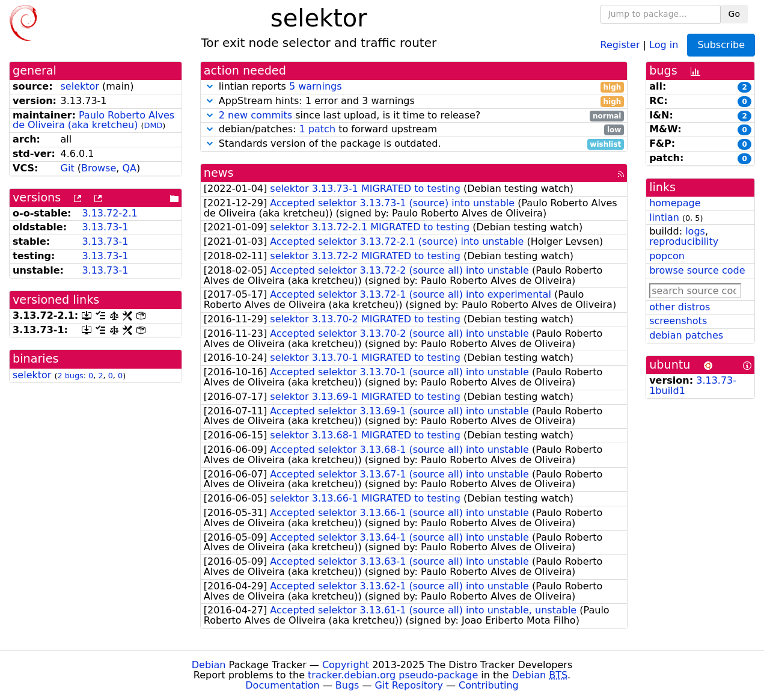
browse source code (697, 270)
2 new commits (255, 115)
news (219, 173)
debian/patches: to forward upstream (414, 130)
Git (68, 168)
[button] (210, 86)
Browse (99, 168)
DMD (154, 125)
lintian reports (414, 87)
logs (695, 231)
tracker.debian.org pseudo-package (393, 675)
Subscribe (721, 45)
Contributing (489, 685)
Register (620, 44)
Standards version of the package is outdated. (414, 144)
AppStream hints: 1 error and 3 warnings (414, 101)
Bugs (347, 685)
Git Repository (409, 685)
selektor (80, 86)
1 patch (317, 129)
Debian (209, 665)
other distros (680, 307)
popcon (667, 256)
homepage (675, 203)
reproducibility (684, 241)
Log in (664, 44)
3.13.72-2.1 (109, 213)
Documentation (282, 685)
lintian (664, 217)
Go (734, 14)
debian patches (686, 335)
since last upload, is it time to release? (414, 116)
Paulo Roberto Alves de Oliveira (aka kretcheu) (93, 120)
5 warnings (316, 86)
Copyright (346, 665)
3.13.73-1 (105, 227)
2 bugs (70, 376)
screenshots (678, 321)
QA (129, 168)
